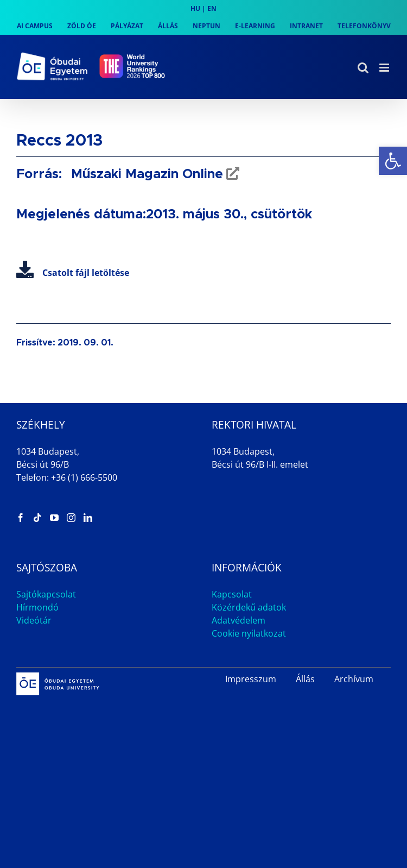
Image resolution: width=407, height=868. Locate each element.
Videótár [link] (34, 620)
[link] (393, 161)
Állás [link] (305, 679)
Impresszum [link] (251, 679)
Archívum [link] (354, 679)
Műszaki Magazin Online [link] (145, 174)
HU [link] (195, 8)
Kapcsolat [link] (232, 594)
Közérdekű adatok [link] (249, 607)
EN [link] (212, 8)
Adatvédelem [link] (239, 620)
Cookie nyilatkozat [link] (249, 633)
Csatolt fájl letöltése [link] (73, 273)
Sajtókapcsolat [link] (46, 594)
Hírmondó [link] (37, 607)
